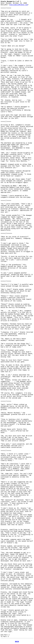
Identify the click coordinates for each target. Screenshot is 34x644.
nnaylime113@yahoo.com (19, 5)
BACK (17, 642)
